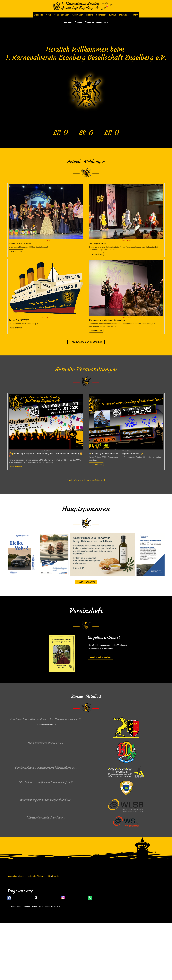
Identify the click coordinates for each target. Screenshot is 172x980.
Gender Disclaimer (38, 933)
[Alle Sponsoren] (86, 639)
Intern (135, 15)
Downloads (124, 15)
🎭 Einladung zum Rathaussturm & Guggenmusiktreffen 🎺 (116, 511)
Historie (90, 15)
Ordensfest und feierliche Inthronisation (107, 377)
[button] (9, 612)
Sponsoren (101, 15)
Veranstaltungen (62, 15)
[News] (86, 399)
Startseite (39, 15)
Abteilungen (78, 15)
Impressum (24, 933)
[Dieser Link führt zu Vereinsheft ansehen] (100, 715)
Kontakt (113, 15)
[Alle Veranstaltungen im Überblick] (86, 537)
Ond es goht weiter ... (99, 301)
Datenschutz (13, 933)
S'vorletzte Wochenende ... (21, 301)
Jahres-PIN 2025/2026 (19, 377)
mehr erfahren (16, 308)
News (48, 15)
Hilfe (49, 933)
